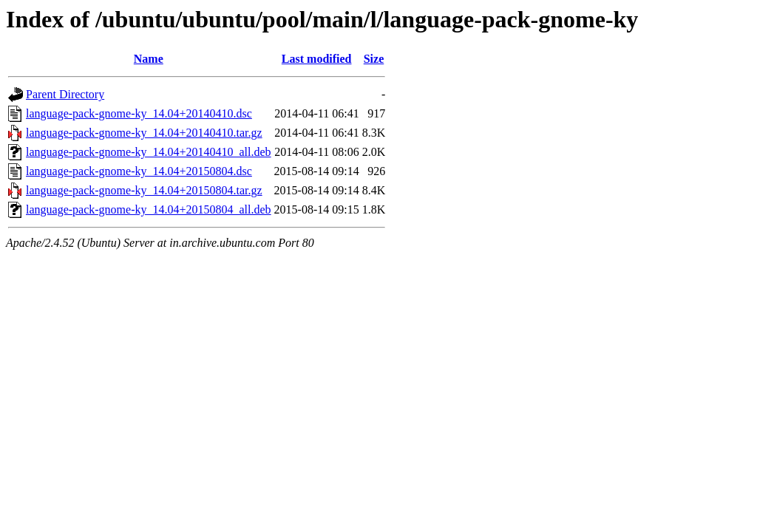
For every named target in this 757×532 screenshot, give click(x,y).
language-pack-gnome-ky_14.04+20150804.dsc (139, 171)
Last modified (317, 59)
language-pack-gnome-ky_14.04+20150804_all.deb (149, 209)
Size (374, 59)
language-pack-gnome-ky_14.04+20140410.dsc (139, 113)
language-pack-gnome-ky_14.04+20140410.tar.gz (144, 133)
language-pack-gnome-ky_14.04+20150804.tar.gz (144, 190)
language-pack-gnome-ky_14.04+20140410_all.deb (149, 152)
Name (149, 59)
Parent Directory (65, 94)
